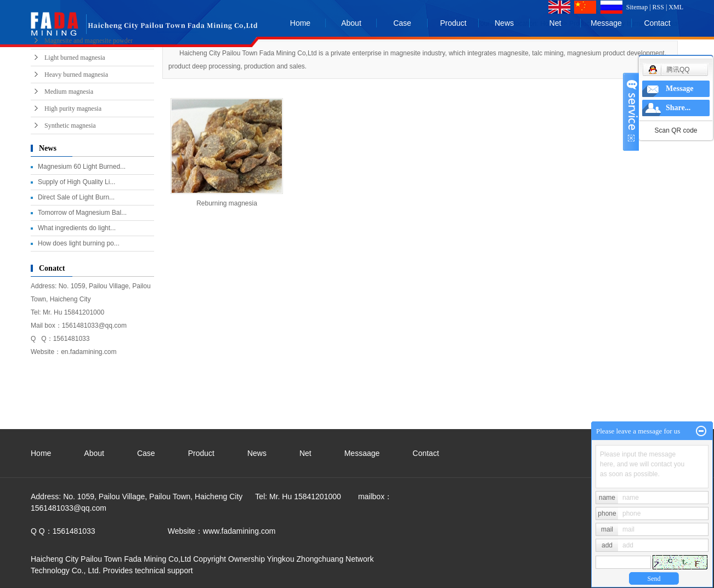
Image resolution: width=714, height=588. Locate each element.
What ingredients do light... (77, 228)
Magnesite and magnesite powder (89, 41)
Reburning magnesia (227, 203)
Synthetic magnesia (70, 125)
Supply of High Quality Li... (76, 182)
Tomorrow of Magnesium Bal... (82, 213)
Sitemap (637, 7)
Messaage (362, 453)
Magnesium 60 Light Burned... (82, 167)
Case (402, 23)
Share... (678, 108)
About (351, 23)
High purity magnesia (73, 109)
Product (453, 23)
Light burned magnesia (75, 58)
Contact (657, 23)
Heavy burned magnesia (76, 75)
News (504, 23)
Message (606, 23)
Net (556, 23)
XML (676, 7)
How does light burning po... (79, 243)
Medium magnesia (69, 92)
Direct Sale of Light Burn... (76, 197)
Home (300, 23)
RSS (658, 7)
